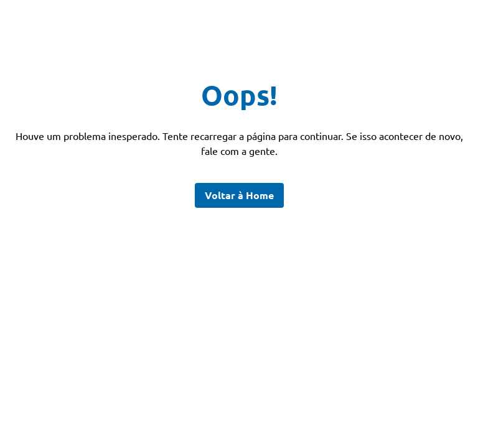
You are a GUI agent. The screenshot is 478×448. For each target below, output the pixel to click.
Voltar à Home (239, 195)
